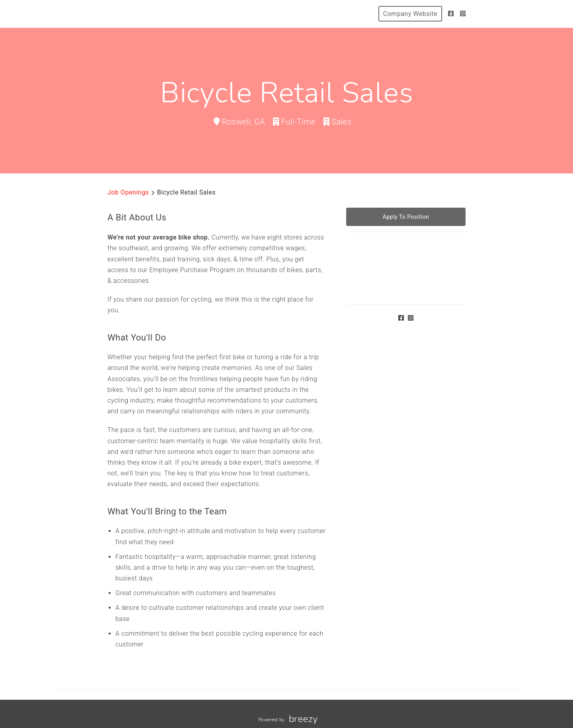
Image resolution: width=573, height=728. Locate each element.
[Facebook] (451, 14)
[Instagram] (463, 14)
